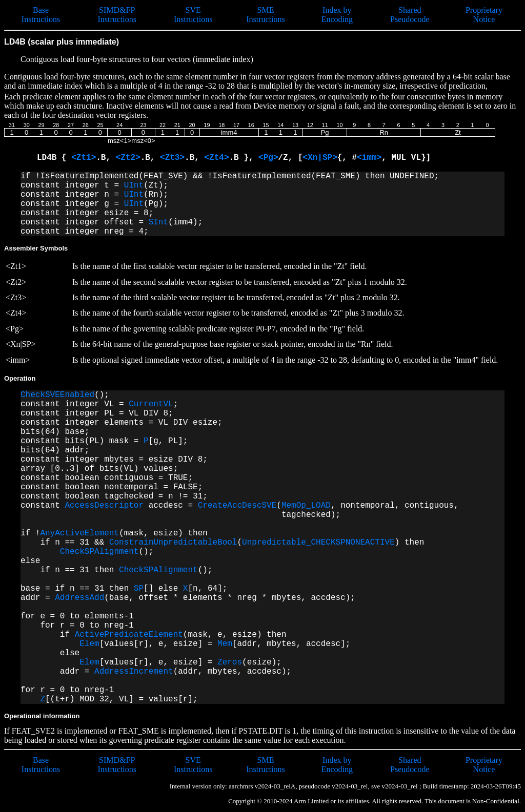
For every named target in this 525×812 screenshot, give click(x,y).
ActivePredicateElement (129, 635)
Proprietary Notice (484, 15)
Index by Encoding (337, 15)
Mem (225, 644)
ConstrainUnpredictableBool (173, 543)
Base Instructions (41, 15)
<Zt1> (84, 158)
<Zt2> (128, 158)
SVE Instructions (193, 15)
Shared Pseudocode (410, 15)
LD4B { (54, 158)
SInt (158, 222)
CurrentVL (151, 404)
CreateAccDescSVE (237, 506)
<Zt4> (216, 158)
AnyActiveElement (79, 533)
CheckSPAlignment (99, 552)
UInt (134, 185)
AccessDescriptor (104, 506)
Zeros (230, 662)
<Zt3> (172, 158)
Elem (89, 644)
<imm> (369, 158)
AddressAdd (79, 598)
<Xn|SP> (320, 158)
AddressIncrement (134, 672)
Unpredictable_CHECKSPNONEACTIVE (318, 543)
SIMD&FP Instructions (117, 15)
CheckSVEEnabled (57, 395)
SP (139, 589)
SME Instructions (266, 15)
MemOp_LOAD (306, 506)
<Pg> (268, 158)
